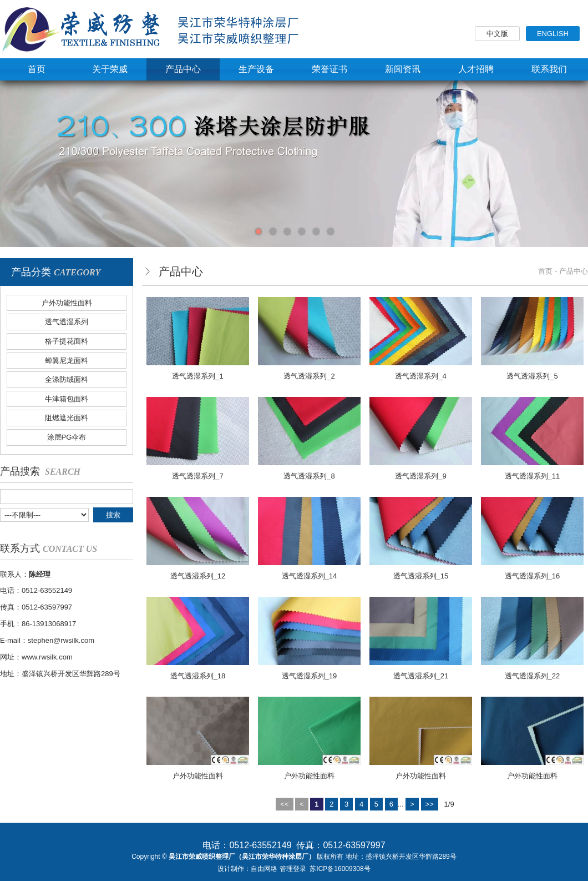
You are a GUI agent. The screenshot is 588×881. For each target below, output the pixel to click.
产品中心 (574, 271)
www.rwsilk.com (47, 657)
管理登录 (293, 869)
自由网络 (264, 869)
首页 (545, 271)
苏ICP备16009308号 (340, 869)
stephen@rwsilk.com (61, 640)
